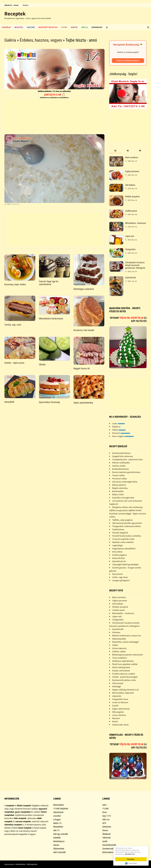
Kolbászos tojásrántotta (123, 661)
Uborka (42, 364)
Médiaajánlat (32, 864)
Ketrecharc (107, 827)
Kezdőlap (6, 27)
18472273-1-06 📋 (54, 95)
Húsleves (116, 632)
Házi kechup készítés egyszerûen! (127, 523)
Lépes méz (130, 236)
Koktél (74, 27)
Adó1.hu (106, 819)
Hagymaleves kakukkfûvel (124, 549)
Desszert (121, 433)
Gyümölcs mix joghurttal (123, 498)
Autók (105, 841)
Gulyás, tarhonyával (121, 671)
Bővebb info (130, 854)
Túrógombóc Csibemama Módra (126, 526)
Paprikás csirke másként (123, 542)
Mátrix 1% (57, 823)
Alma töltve (117, 552)
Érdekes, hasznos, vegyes (41, 40)
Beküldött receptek (48, 27)
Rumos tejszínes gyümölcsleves (126, 472)
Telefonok (106, 838)
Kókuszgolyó (118, 712)
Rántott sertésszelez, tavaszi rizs (127, 635)
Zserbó (115, 706)
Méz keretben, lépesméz (123, 693)
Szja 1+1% (107, 816)
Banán (115, 721)
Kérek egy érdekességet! (128, 61)
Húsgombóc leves (120, 699)
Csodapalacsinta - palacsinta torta (127, 459)
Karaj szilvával (118, 558)
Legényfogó (117, 545)
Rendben (131, 859)
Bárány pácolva (119, 485)
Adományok (97, 27)
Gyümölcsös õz (119, 561)
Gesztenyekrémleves (121, 453)
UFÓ (104, 823)
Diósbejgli (117, 686)
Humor (105, 830)
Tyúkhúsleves (118, 529)
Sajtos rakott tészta (121, 709)
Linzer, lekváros (119, 715)
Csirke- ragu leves (120, 577)
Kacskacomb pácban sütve (124, 680)
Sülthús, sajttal (119, 651)
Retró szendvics (132, 157)
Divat (105, 812)
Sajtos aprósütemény (83, 403)
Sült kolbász (130, 185)
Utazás (56, 845)
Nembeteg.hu (59, 841)
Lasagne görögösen (121, 580)
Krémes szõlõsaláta (121, 463)
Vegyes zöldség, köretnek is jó (125, 690)
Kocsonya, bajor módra (15, 284)
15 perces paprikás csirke (123, 539)
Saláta (115, 645)
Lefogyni (57, 819)
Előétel (116, 427)
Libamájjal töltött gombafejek (125, 564)
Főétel (119, 430)
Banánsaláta (118, 491)
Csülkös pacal (131, 211)
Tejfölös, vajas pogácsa (122, 520)
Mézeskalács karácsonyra (51, 318)
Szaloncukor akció (120, 725)
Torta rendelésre (120, 658)
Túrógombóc (130, 249)
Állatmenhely (59, 849)
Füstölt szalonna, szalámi (124, 674)
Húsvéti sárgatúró (120, 533)
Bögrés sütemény (120, 488)
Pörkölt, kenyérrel (132, 197)
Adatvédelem (21, 864)
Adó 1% (85, 27)
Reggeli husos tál (82, 368)
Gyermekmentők (109, 845)
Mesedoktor (58, 827)
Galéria (10, 40)
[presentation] (115, 151)
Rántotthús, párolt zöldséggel (125, 642)
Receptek (15, 14)
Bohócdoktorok (109, 852)
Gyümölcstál (130, 278)
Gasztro (31, 27)
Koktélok (57, 838)
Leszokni (57, 816)
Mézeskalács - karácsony (136, 223)
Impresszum (9, 864)
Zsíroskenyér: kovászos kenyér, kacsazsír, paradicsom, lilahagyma (135, 265)
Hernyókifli (9, 402)
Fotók (64, 27)
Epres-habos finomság (49, 402)
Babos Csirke (118, 494)
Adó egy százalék (61, 834)
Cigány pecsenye (132, 171)
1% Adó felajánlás (61, 809)
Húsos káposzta (119, 648)
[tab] (115, 151)
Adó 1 (105, 805)
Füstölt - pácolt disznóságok (125, 677)
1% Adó (105, 809)
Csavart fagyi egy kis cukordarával (49, 283)
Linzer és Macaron (120, 702)
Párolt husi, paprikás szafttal (125, 664)
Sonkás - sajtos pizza (14, 363)
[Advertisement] (54, 116)
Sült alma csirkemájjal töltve (125, 482)
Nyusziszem (117, 574)
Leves (119, 423)
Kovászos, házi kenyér (84, 330)
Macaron (116, 718)
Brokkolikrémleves (121, 469)
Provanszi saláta (119, 478)
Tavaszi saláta (118, 475)
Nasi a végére (123, 436)
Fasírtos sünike (119, 466)
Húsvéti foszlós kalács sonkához (127, 536)
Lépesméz (117, 696)
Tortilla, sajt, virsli (13, 325)
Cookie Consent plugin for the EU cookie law (131, 863)
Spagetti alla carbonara (123, 456)
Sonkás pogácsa (119, 555)
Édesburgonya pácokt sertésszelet (127, 655)
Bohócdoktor (59, 805)
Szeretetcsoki (108, 849)
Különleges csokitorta (84, 289)
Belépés (26, 5)
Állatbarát (106, 834)
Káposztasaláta (119, 639)
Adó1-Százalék (59, 852)
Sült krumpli (118, 683)
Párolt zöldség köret (121, 667)
